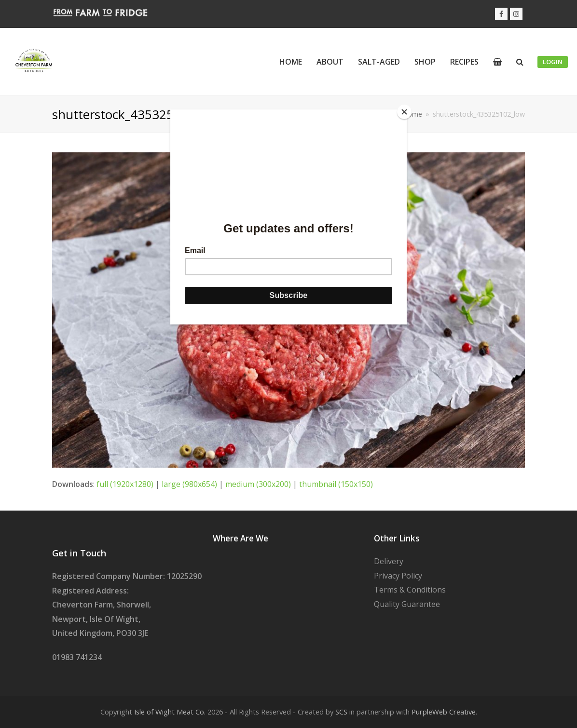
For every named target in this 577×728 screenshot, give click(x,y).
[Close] (404, 112)
